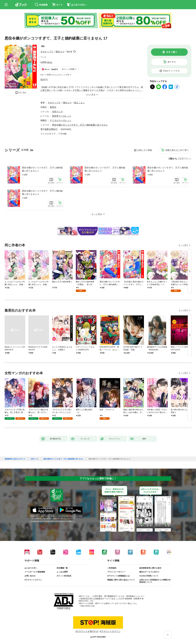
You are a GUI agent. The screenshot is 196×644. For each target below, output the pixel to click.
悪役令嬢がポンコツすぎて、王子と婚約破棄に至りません (80, 125)
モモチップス (47, 52)
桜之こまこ (79, 103)
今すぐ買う (172, 52)
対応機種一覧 (62, 568)
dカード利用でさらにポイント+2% (55, 75)
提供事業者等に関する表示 (150, 568)
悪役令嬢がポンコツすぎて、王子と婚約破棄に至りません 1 (42, 169)
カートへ (172, 62)
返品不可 (44, 80)
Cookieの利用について (149, 576)
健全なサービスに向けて (149, 572)
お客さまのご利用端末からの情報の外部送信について (155, 581)
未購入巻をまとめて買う (177, 150)
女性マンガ (57, 112)
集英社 (53, 107)
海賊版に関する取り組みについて (121, 580)
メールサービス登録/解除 (35, 572)
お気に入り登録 (145, 150)
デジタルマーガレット (61, 120)
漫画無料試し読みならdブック (15, 459)
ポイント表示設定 (64, 576)
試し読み (23, 93)
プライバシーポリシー (116, 572)
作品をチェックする (171, 71)
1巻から (173, 159)
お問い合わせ (30, 576)
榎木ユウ (60, 52)
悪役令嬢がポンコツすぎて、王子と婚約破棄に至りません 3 (168, 169)
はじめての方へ (31, 568)
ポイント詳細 (68, 69)
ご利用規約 (112, 568)
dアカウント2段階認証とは (118, 576)
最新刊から (185, 159)
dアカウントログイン (33, 580)
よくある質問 (62, 572)
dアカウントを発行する (87, 631)
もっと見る (183, 245)
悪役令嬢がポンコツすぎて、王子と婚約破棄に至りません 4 (42, 192)
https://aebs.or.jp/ (88, 606)
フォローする (74, 52)
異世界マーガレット (62, 116)
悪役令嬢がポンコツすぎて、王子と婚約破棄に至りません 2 (105, 169)
